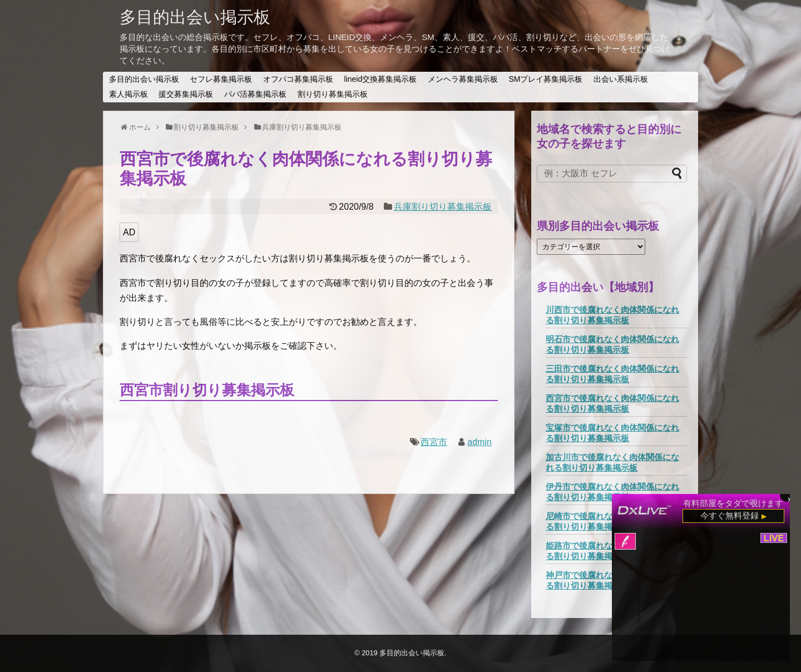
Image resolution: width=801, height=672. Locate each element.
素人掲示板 (128, 94)
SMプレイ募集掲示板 (545, 79)
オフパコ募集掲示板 (298, 79)
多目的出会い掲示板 (195, 17)
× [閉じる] (790, 498)
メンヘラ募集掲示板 (463, 79)
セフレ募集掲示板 (221, 79)
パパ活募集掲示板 (255, 94)
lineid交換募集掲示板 (381, 79)
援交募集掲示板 (186, 94)
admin (479, 442)
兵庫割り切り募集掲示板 (443, 207)
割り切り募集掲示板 (333, 94)
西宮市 (434, 442)
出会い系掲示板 (621, 79)
